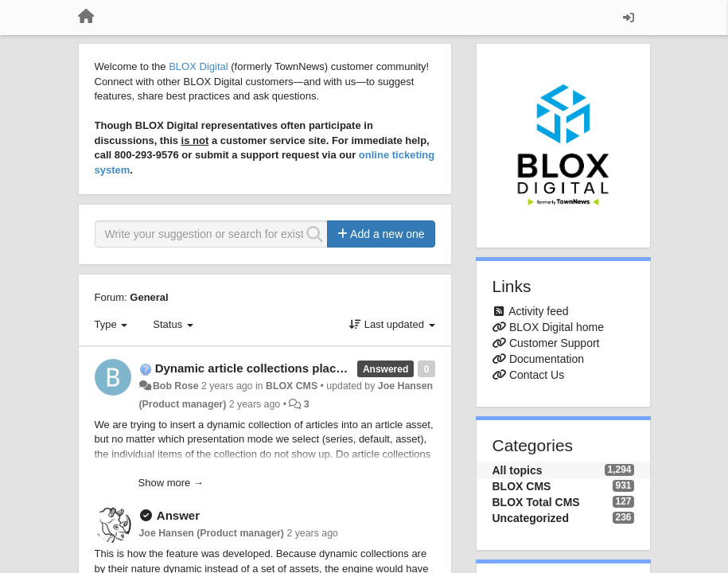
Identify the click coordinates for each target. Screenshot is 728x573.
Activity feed (538, 311)
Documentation (547, 359)
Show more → (171, 483)
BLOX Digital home (557, 327)
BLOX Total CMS (536, 502)
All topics (518, 470)
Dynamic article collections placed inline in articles (300, 368)
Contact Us (537, 375)
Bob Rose (176, 386)
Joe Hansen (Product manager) (212, 533)
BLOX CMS (292, 386)
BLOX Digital (198, 66)
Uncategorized (531, 518)
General (149, 297)
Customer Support (555, 343)
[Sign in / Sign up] (629, 18)
